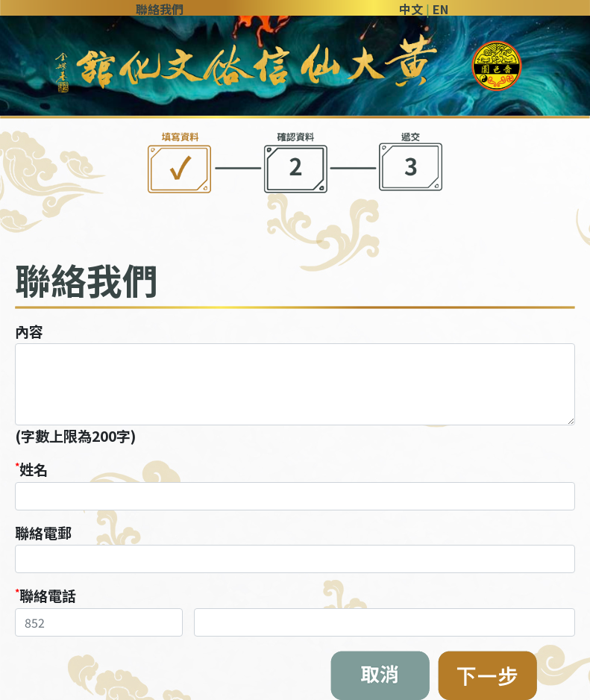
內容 (29, 331)
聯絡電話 (48, 596)
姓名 (34, 469)
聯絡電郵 (43, 533)
